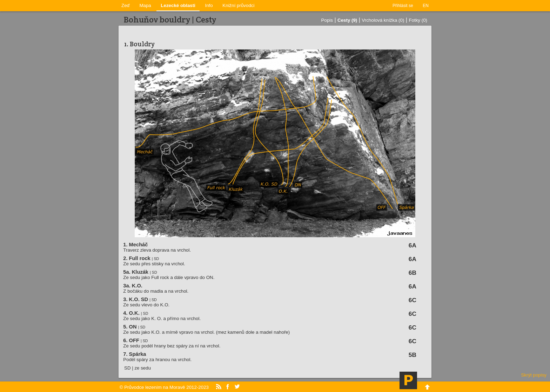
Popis (327, 20)
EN (426, 6)
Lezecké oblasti (178, 5)
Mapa (145, 5)
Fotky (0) (418, 20)
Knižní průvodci (238, 5)
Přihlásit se (403, 6)
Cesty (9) (347, 20)
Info (209, 5)
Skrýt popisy (534, 375)
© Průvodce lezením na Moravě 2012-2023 (164, 387)
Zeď (126, 5)
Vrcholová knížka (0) (383, 20)
